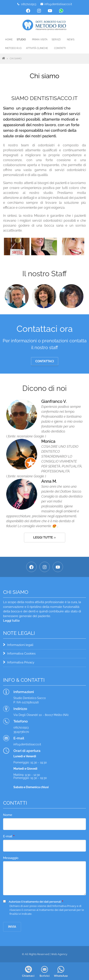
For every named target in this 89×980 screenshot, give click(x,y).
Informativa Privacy (21, 662)
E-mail (8, 836)
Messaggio (11, 858)
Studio (21, 40)
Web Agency (59, 954)
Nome (8, 815)
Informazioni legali (20, 645)
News (71, 40)
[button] (17, 246)
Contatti (60, 48)
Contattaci (45, 361)
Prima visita (40, 40)
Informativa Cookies (21, 654)
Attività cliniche (37, 48)
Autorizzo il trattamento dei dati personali (35, 902)
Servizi (56, 40)
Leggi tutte (43, 537)
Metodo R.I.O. (14, 48)
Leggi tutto (11, 621)
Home (9, 40)
